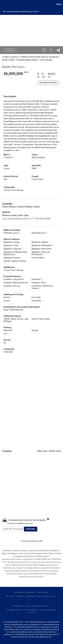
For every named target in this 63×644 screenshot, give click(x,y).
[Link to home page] (3, 4)
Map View (42, 451)
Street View (55, 451)
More (59, 4)
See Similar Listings (48, 83)
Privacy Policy (41, 606)
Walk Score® (37, 541)
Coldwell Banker (25, 592)
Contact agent (10, 50)
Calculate (31, 529)
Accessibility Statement (22, 610)
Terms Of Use (21, 606)
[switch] (44, 50)
